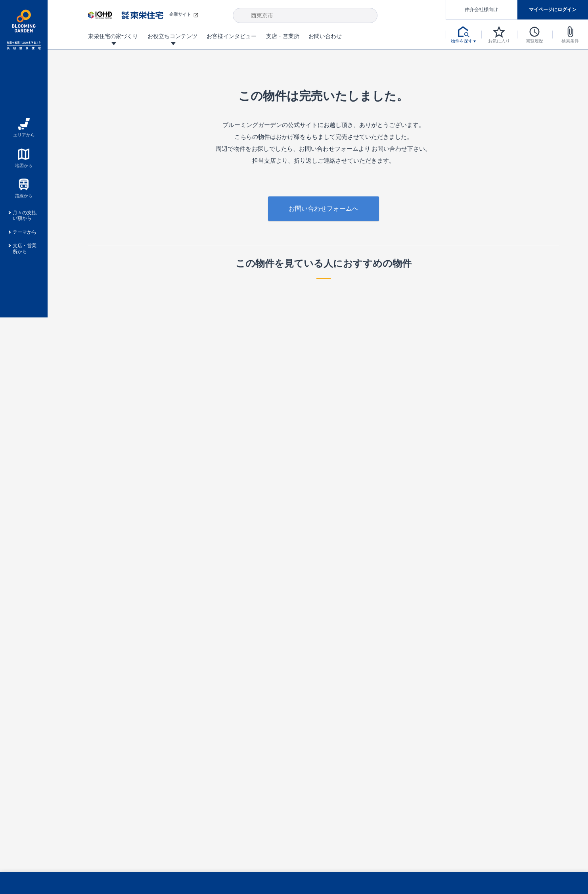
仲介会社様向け (481, 10)
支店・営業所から (25, 248)
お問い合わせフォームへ (324, 209)
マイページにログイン (553, 10)
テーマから (25, 232)
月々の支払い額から (25, 215)
